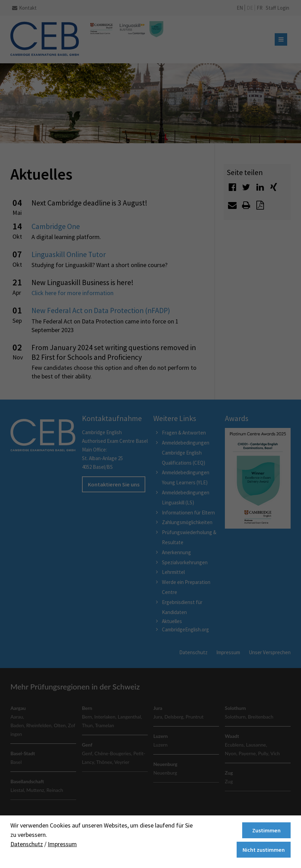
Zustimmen (266, 830)
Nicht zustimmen (264, 850)
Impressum (62, 844)
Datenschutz (27, 844)
